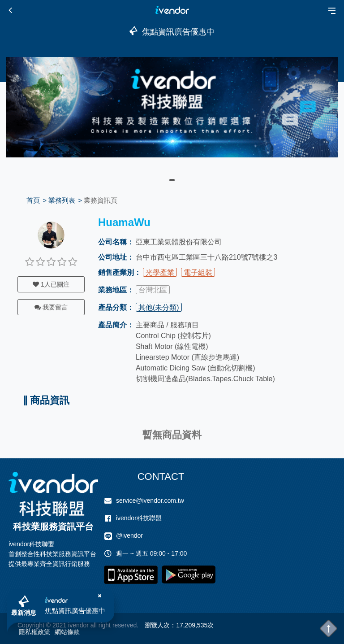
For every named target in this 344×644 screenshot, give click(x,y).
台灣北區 (153, 290)
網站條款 (67, 632)
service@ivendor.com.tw (150, 500)
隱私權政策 (34, 632)
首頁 (33, 200)
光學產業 (160, 272)
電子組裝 (198, 272)
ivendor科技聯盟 (139, 518)
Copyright (31, 625)
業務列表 (62, 200)
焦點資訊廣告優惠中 (75, 611)
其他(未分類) (159, 307)
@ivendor (129, 535)
